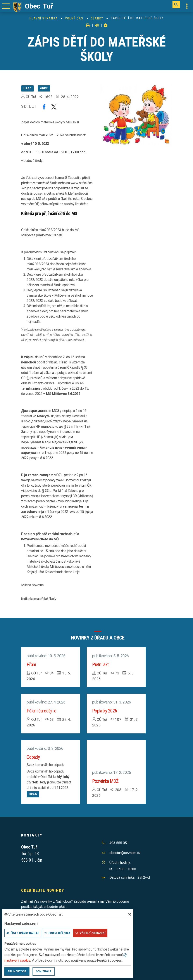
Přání (31, 665)
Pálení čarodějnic (41, 711)
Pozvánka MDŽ (105, 781)
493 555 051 (119, 843)
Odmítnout (44, 971)
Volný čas (74, 18)
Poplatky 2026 (105, 711)
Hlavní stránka (44, 18)
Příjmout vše (17, 971)
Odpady (33, 757)
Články (97, 18)
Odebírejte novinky (43, 890)
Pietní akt (100, 665)
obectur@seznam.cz (125, 853)
